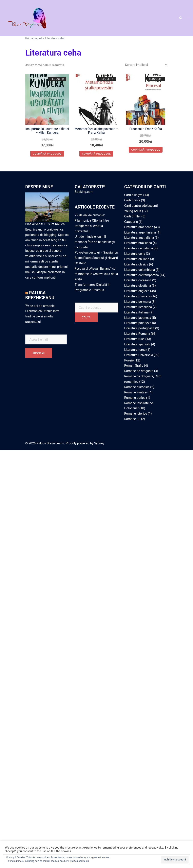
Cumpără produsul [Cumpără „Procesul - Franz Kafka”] (146, 150)
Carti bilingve (134, 195)
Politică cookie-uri (79, 861)
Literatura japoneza (138, 318)
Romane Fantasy (136, 392)
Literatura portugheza (139, 328)
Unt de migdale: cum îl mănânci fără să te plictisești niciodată (95, 242)
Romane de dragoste (139, 371)
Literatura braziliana (138, 243)
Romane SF (132, 419)
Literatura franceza (138, 296)
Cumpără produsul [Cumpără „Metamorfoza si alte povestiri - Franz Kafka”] (96, 154)
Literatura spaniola (137, 344)
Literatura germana (138, 302)
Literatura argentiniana (140, 232)
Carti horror (132, 200)
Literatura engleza (137, 291)
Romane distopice (137, 387)
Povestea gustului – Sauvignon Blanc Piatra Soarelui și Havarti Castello (96, 258)
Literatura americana (139, 227)
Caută (86, 318)
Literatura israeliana (138, 307)
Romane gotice (135, 398)
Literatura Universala (139, 355)
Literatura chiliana (137, 259)
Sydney (99, 443)
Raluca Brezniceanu (40, 295)
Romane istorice (136, 414)
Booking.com (84, 192)
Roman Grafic (134, 366)
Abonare (39, 353)
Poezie (129, 360)
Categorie (131, 222)
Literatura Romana (137, 334)
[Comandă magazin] (146, 65)
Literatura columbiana (140, 270)
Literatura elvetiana (138, 286)
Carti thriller (133, 216)
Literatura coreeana (138, 280)
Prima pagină (34, 38)
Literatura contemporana (142, 275)
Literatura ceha (135, 254)
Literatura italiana (137, 312)
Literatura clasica (136, 264)
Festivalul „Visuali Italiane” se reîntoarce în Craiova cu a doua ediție (96, 274)
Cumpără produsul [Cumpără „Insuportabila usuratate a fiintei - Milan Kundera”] (47, 154)
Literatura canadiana (139, 248)
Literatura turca (135, 350)
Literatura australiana (139, 238)
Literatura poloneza (138, 323)
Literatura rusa (135, 339)
